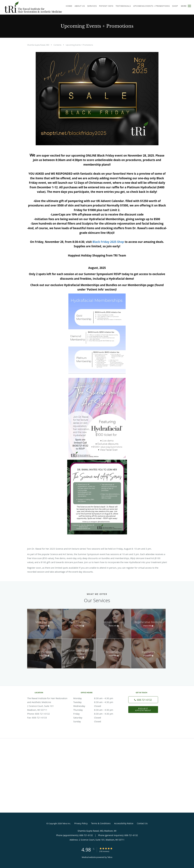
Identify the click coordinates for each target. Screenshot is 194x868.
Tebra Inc (66, 823)
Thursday (96, 710)
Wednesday (96, 706)
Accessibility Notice (124, 823)
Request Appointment (143, 709)
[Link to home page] (31, 7)
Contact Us (142, 823)
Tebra (110, 857)
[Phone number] (143, 700)
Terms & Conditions (101, 823)
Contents (58, 45)
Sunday (96, 721)
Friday (96, 714)
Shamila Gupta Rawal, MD (38, 45)
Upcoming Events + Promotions (79, 45)
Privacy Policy (81, 823)
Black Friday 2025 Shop (108, 242)
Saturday (96, 718)
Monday (96, 698)
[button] (189, 6)
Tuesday (96, 702)
